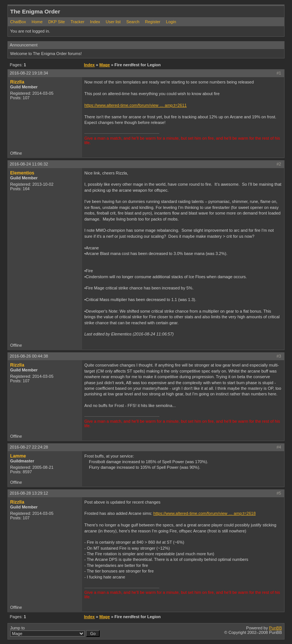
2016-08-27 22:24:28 (29, 447)
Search (133, 22)
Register (153, 22)
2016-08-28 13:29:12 (29, 493)
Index (95, 22)
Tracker (77, 22)
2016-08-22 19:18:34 (29, 73)
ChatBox (18, 22)
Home (37, 22)
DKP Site (57, 22)
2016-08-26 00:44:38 (29, 356)
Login (171, 22)
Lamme (18, 456)
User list (113, 22)
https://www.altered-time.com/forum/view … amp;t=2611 (136, 105)
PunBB (276, 628)
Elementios (22, 173)
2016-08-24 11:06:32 (29, 164)
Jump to (55, 631)
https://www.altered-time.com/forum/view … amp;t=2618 (204, 513)
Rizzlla (17, 82)
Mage (105, 65)
